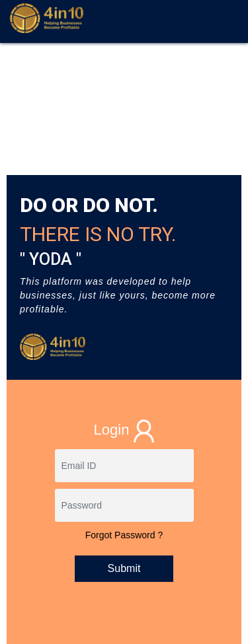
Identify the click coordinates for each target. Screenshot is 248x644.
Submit (124, 568)
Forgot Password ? (124, 535)
